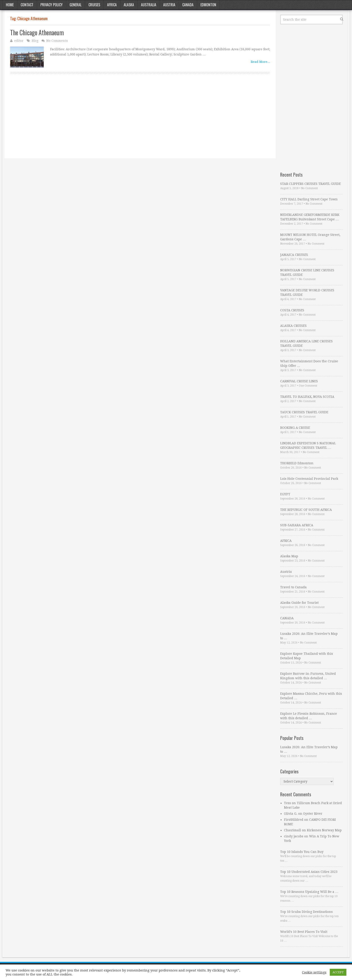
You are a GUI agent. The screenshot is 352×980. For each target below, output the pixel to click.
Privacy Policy (52, 5)
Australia (149, 5)
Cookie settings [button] (314, 972)
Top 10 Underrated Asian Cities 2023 (309, 872)
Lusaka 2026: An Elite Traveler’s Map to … (309, 636)
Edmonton (208, 5)
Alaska (129, 5)
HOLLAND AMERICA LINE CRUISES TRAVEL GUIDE (306, 343)
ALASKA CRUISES (293, 326)
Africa (112, 5)
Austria (169, 5)
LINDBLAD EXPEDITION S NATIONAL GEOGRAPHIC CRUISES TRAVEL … (308, 445)
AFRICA (286, 541)
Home (10, 5)
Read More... (260, 62)
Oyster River (313, 814)
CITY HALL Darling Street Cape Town (309, 199)
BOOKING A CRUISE (295, 428)
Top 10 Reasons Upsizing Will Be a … (309, 892)
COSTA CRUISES (292, 310)
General (76, 5)
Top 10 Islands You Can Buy (302, 852)
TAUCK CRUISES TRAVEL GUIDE (304, 412)
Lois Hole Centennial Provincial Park (309, 479)
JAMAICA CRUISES (294, 255)
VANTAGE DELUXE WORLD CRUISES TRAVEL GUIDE (307, 292)
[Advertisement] (140, 121)
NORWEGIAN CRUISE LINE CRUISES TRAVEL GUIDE (307, 272)
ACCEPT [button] (338, 972)
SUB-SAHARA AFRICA (297, 525)
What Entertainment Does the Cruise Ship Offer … (309, 363)
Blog (35, 41)
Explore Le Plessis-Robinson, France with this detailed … (309, 716)
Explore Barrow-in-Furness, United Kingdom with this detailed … (308, 676)
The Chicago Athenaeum (37, 32)
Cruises (94, 5)
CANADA (287, 618)
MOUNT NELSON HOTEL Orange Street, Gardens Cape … (310, 237)
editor (19, 41)
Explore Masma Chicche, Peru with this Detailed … (311, 696)
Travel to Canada (293, 587)
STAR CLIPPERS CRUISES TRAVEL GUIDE (310, 184)
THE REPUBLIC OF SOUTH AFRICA (306, 510)
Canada (188, 5)
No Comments (57, 41)
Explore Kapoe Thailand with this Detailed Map (307, 656)
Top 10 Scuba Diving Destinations (306, 912)
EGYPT (285, 494)
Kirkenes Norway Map (324, 830)
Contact (27, 5)
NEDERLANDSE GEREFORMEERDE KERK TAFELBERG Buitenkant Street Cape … (310, 217)
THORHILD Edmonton (297, 463)
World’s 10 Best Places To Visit (304, 932)
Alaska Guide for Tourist (299, 603)
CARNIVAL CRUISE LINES (299, 381)
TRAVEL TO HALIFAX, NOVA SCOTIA (307, 397)
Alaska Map (289, 556)
